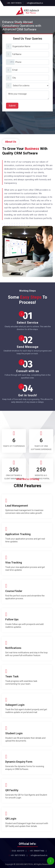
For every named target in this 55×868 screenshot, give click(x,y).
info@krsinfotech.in (35, 3)
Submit (12, 106)
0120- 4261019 (18, 851)
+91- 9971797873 (14, 3)
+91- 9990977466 (37, 851)
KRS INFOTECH (27, 864)
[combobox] (10, 62)
